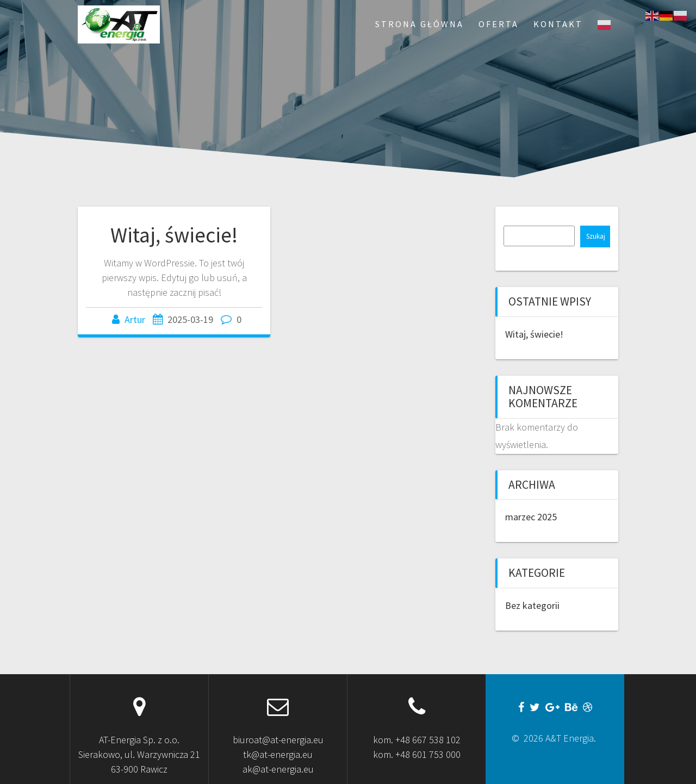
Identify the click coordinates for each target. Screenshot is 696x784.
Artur (135, 319)
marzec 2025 (531, 517)
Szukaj (596, 236)
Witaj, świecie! (174, 235)
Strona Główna (420, 24)
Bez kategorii (532, 605)
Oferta (499, 24)
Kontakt (558, 24)
